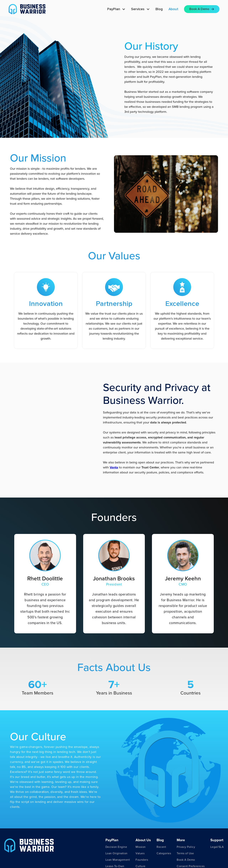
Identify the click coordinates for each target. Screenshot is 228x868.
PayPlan (114, 9)
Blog (159, 9)
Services (138, 9)
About (173, 9)
